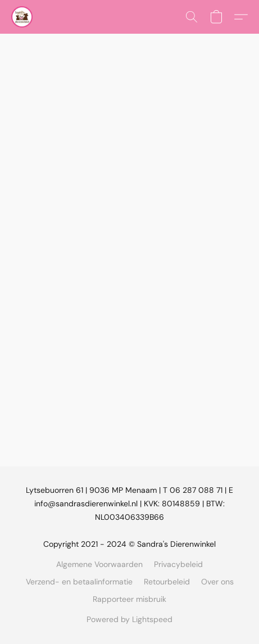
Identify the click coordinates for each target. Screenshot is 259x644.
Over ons (217, 582)
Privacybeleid (178, 564)
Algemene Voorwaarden (99, 564)
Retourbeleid (167, 582)
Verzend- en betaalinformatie (79, 582)
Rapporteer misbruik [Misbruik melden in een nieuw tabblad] (129, 599)
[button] (22, 17)
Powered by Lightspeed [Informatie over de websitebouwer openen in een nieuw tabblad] (129, 619)
